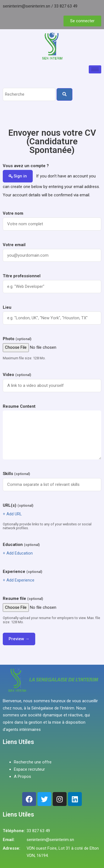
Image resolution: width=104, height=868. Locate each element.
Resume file (23, 599)
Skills (16, 474)
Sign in (20, 176)
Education (21, 545)
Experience (22, 572)
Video (17, 375)
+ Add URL (12, 514)
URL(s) (18, 505)
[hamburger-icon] (95, 69)
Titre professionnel (22, 276)
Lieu (7, 307)
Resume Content (19, 406)
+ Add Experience (19, 580)
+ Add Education (18, 553)
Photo (17, 339)
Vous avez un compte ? (26, 166)
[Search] (64, 94)
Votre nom (13, 213)
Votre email (14, 245)
